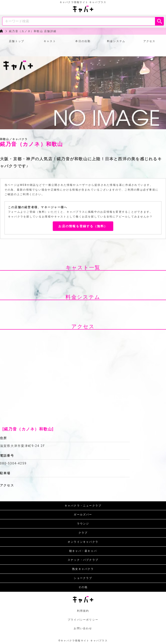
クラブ (83, 533)
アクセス (149, 41)
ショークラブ (83, 578)
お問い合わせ (83, 628)
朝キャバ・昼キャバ (83, 551)
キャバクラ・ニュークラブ (83, 506)
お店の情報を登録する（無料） (83, 226)
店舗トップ (17, 41)
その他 (83, 587)
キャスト (50, 41)
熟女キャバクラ (83, 569)
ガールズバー (83, 515)
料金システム (116, 41)
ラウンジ (83, 524)
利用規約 (83, 611)
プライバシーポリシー (83, 620)
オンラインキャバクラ (83, 542)
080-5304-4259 (13, 463)
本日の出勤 (83, 41)
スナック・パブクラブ (83, 560)
